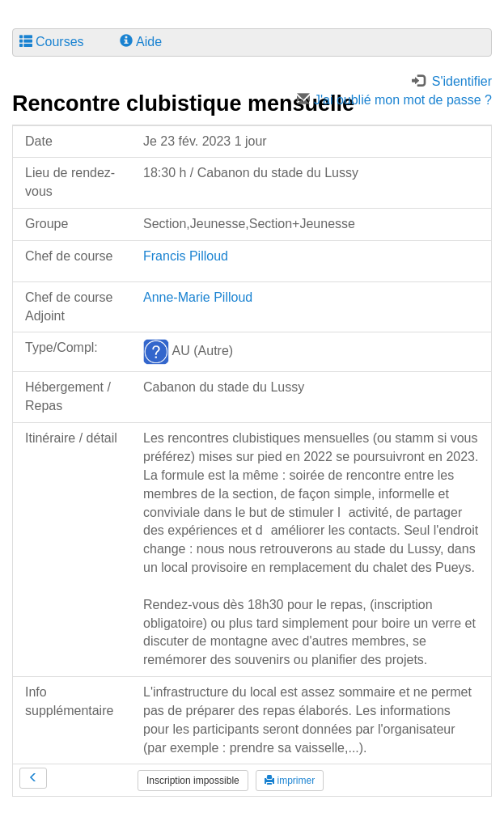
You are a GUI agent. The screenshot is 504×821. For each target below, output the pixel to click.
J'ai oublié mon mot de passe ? (394, 100)
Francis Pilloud (186, 256)
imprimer (290, 781)
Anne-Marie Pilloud (198, 297)
